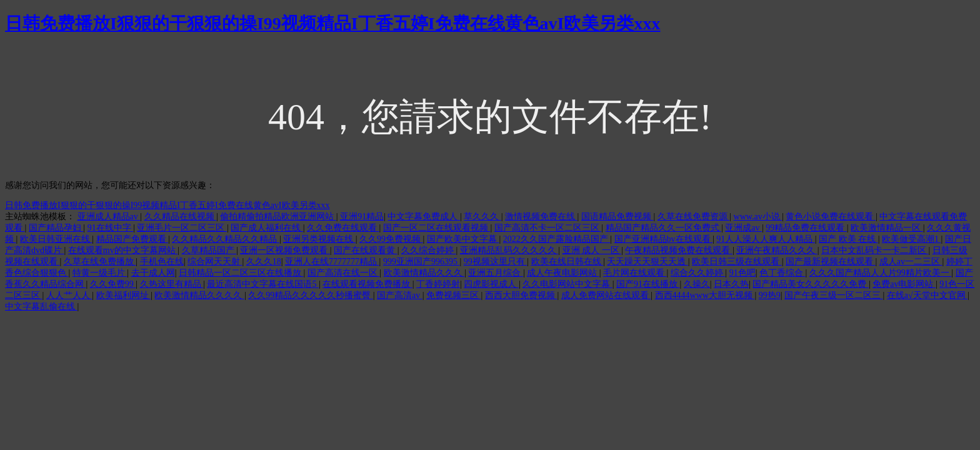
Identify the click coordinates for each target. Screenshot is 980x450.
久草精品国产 (209, 250)
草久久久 (482, 217)
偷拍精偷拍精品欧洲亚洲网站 (278, 217)
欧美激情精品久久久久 (199, 295)
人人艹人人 (69, 295)
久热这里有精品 (172, 284)
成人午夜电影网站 (563, 273)
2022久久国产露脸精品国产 (557, 239)
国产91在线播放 (648, 284)
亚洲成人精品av (109, 217)
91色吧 (742, 273)
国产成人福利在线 (267, 228)
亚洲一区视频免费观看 (285, 250)
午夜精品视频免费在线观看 (679, 250)
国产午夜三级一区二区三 (834, 295)
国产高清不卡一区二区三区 (548, 228)
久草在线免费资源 (694, 217)
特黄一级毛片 (100, 273)
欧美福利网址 (124, 295)
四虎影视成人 (491, 284)
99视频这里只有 (496, 262)
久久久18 (264, 262)
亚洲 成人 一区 (592, 250)
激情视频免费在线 (541, 217)
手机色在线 (162, 262)
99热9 (770, 295)
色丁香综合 (782, 273)
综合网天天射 (215, 262)
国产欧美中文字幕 (463, 239)
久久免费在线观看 (343, 228)
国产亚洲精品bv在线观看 (664, 239)
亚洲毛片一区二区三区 (182, 228)
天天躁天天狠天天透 (647, 262)
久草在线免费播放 (100, 262)
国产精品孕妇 (56, 228)
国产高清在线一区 (344, 273)
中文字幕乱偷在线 (41, 307)
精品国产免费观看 (132, 239)
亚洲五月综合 (496, 273)
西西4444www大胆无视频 (705, 295)
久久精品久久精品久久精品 (226, 239)
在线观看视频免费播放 (367, 284)
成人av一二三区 (911, 262)
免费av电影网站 (904, 284)
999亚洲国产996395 (422, 262)
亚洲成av (743, 228)
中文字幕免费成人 (424, 217)
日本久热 (731, 284)
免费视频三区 (454, 295)
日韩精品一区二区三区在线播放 (241, 273)
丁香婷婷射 (438, 284)
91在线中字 (111, 228)
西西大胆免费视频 (521, 295)
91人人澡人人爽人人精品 (766, 239)
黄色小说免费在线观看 (831, 217)
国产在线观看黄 (366, 250)
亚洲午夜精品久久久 (777, 250)
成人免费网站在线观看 (606, 295)
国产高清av (400, 295)
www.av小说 (758, 217)
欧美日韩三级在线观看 (737, 262)
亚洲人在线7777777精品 (332, 262)
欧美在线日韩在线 (567, 262)
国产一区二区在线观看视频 (437, 228)
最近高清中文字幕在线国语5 (263, 284)
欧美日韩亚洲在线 (56, 239)
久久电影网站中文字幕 (567, 284)
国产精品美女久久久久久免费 (811, 284)
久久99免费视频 (391, 239)
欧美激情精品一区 (887, 228)
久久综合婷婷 (429, 250)
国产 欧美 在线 (848, 239)
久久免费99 (113, 284)
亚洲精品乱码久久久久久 (509, 250)
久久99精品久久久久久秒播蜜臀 (311, 295)
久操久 (697, 284)
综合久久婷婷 (698, 273)
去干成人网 (153, 273)
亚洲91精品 (362, 217)
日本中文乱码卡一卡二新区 (875, 250)
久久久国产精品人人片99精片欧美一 (881, 273)
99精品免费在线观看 (806, 228)
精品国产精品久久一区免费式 (664, 228)
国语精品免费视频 (617, 217)
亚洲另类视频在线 (319, 239)
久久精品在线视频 (181, 217)
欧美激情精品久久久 (424, 273)
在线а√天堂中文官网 (927, 295)
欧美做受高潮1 (912, 239)
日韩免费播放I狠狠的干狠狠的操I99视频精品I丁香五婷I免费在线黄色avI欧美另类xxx (332, 23)
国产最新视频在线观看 (831, 262)
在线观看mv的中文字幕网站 (123, 250)
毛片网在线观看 (635, 273)
